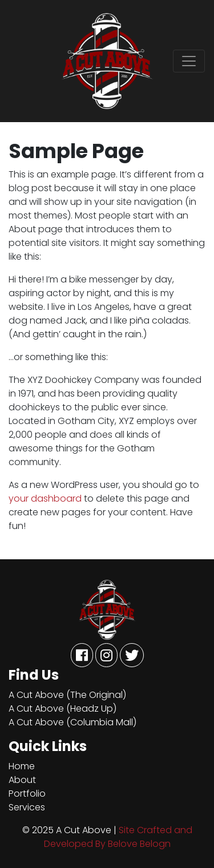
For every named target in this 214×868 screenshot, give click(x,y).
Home (22, 766)
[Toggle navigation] (189, 61)
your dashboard (45, 498)
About (22, 780)
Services (27, 807)
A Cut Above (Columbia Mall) (72, 722)
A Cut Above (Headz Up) (62, 708)
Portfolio (27, 794)
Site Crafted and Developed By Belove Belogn (118, 837)
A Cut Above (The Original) (67, 695)
